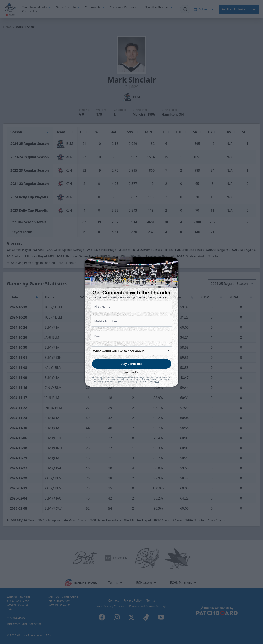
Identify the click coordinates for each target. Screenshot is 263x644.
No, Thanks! (131, 383)
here (157, 392)
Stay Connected (131, 375)
